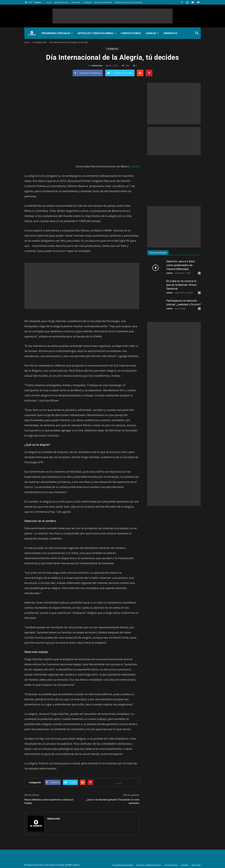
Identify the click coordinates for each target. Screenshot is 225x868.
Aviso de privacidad (103, 2)
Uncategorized (112, 49)
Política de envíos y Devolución (129, 2)
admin (169, 273)
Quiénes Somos (61, 2)
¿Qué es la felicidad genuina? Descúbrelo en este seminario (113, 801)
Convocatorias (131, 33)
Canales (152, 33)
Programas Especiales (57, 33)
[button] (197, 33)
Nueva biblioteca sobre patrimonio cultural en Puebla (49, 801)
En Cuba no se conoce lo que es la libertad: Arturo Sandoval (181, 285)
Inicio (49, 2)
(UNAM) (135, 166)
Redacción (97, 65)
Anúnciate (76, 2)
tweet (119, 783)
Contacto (87, 2)
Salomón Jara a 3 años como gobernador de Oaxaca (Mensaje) (181, 265)
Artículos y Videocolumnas (97, 33)
